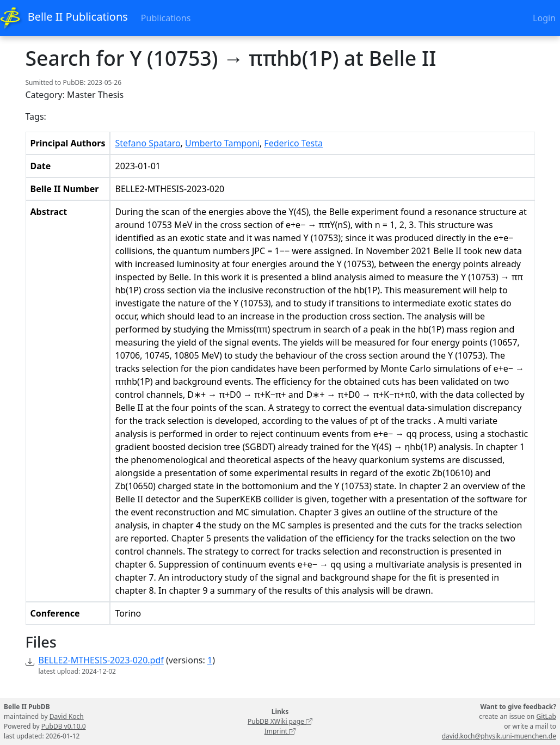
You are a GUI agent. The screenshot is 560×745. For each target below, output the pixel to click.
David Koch (67, 716)
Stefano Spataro (147, 143)
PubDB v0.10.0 (64, 726)
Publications (166, 18)
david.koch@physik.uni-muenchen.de (499, 736)
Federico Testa (293, 143)
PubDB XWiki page (280, 721)
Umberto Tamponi (222, 143)
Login (544, 18)
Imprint (280, 731)
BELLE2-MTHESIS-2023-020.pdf (101, 660)
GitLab (546, 716)
